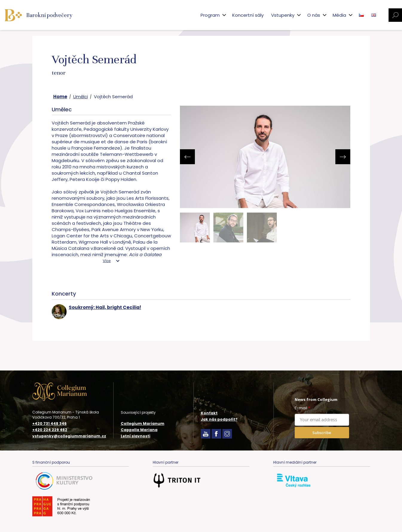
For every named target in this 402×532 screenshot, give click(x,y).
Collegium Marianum (143, 423)
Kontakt (209, 413)
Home (60, 97)
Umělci (81, 97)
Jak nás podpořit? (219, 419)
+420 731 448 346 (49, 424)
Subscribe (322, 433)
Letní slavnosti (136, 436)
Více (107, 261)
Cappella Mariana (139, 430)
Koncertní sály (248, 15)
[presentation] (187, 157)
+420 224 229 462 (50, 430)
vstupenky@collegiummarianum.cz (69, 436)
